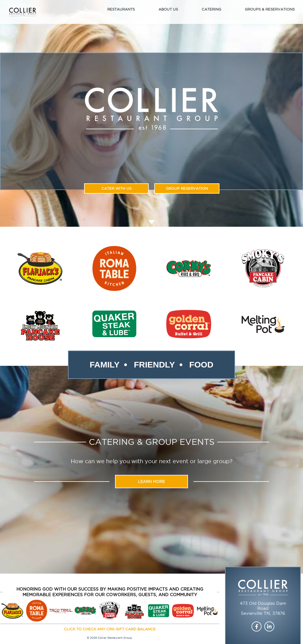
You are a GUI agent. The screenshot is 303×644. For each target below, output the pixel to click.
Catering (211, 9)
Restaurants (121, 9)
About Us (168, 9)
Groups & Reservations (270, 9)
